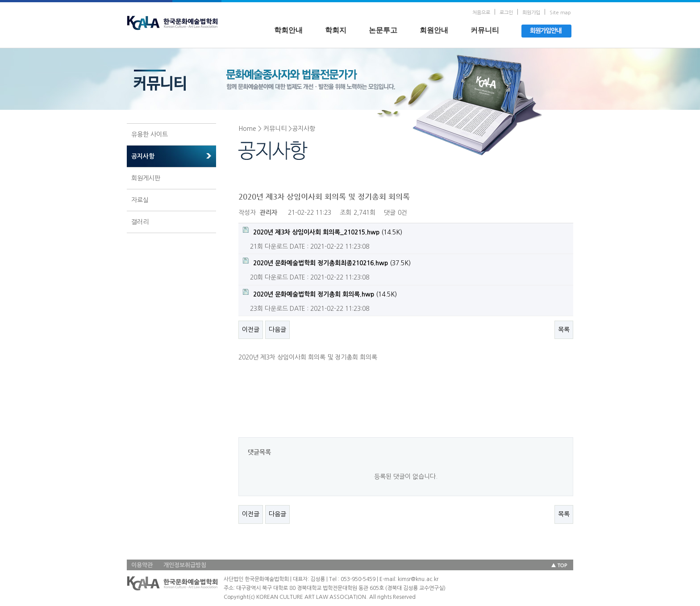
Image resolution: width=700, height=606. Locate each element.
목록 (564, 330)
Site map (560, 13)
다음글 (277, 330)
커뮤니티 (485, 30)
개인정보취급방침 (185, 565)
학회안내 (288, 30)
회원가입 (531, 13)
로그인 (506, 13)
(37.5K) (327, 262)
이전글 (251, 330)
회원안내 (434, 30)
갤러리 (140, 222)
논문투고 (383, 30)
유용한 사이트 (150, 134)
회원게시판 (146, 178)
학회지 (336, 30)
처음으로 (481, 13)
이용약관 (142, 565)
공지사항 (143, 156)
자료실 (140, 200)
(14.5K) (323, 231)
